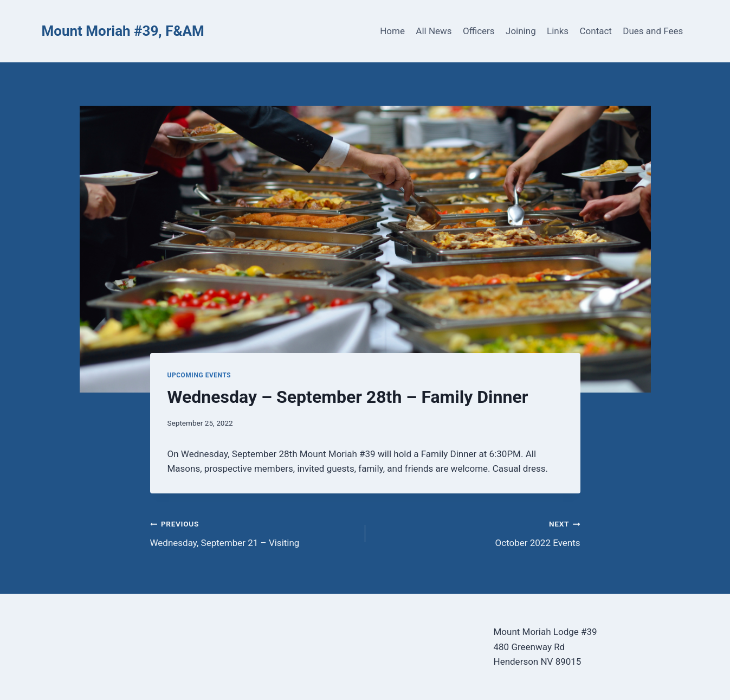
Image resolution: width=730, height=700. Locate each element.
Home (392, 31)
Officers (479, 31)
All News (434, 31)
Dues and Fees (653, 31)
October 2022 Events (477, 532)
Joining (521, 31)
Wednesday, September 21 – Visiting (253, 532)
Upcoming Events (199, 375)
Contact (596, 31)
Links (558, 31)
